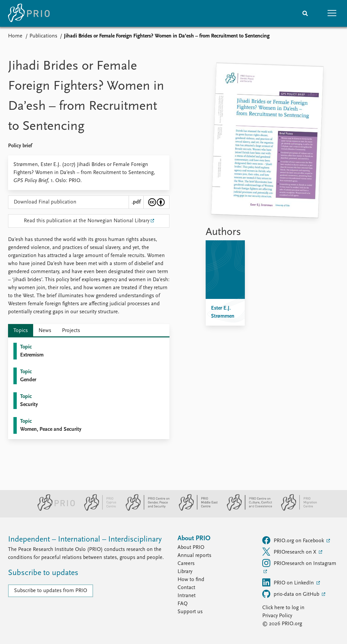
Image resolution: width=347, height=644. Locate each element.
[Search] (305, 13)
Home (15, 36)
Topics (21, 331)
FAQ (183, 604)
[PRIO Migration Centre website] (295, 509)
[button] (332, 13)
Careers (186, 564)
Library (185, 572)
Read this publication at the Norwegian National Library (87, 221)
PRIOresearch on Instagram (299, 563)
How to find (191, 580)
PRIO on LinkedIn (289, 582)
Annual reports (194, 556)
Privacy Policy (277, 616)
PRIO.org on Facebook (294, 540)
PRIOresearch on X (290, 552)
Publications (43, 36)
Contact (186, 588)
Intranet (187, 596)
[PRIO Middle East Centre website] (195, 509)
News (45, 331)
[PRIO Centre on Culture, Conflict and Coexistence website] (247, 509)
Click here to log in (283, 608)
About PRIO (191, 548)
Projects (71, 331)
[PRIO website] (53, 509)
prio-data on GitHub (291, 594)
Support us (190, 612)
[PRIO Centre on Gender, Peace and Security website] (145, 509)
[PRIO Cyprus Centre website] (97, 509)
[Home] (29, 13)
